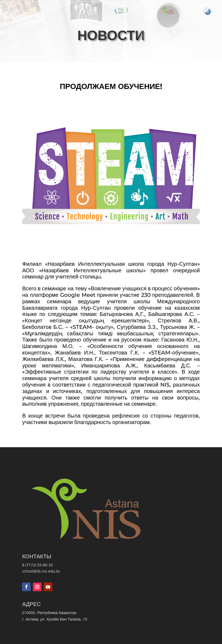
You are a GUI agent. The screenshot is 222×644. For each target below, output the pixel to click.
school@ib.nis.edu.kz (41, 571)
